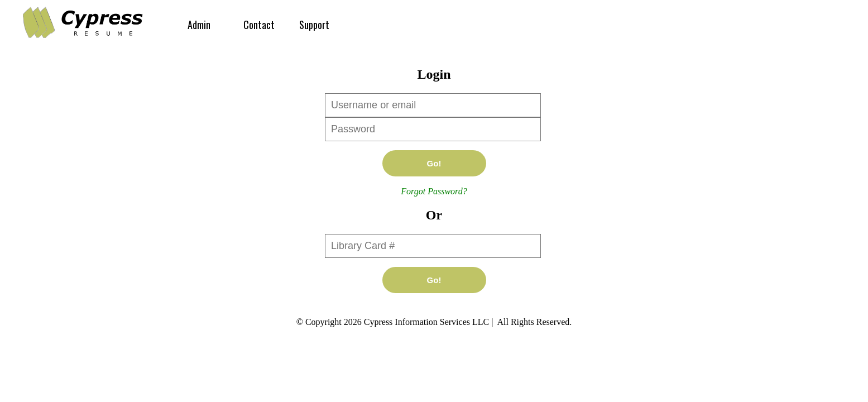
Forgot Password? (434, 191)
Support (314, 25)
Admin (199, 25)
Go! (434, 163)
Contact (259, 25)
